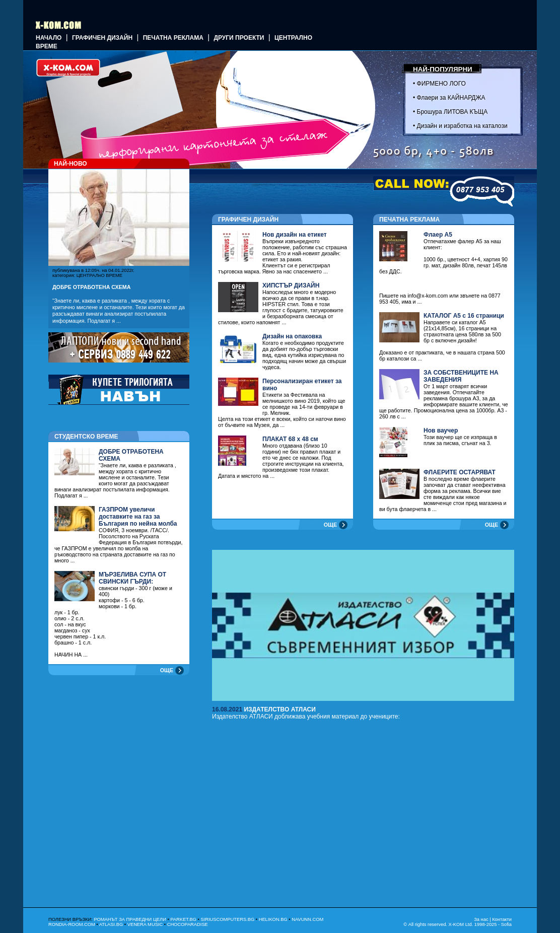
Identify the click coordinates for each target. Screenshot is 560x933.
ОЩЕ (167, 670)
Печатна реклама (173, 38)
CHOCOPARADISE (188, 924)
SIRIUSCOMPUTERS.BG (227, 919)
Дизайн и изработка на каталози (462, 126)
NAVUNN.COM (307, 919)
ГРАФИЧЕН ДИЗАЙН (102, 38)
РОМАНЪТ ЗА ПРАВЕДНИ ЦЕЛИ (130, 919)
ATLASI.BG (111, 924)
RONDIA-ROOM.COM (72, 924)
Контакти (502, 919)
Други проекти (239, 38)
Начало (49, 38)
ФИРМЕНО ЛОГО (441, 84)
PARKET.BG (183, 919)
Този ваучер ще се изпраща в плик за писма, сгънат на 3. (460, 437)
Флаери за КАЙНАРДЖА (451, 98)
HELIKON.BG (273, 919)
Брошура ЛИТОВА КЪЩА (452, 112)
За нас (481, 919)
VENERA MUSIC (145, 924)
